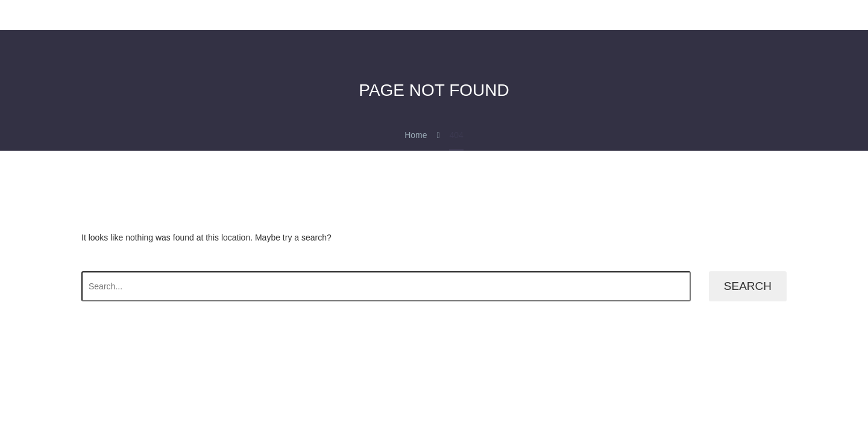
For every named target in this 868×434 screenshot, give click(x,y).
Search (748, 286)
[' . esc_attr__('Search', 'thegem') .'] (386, 286)
